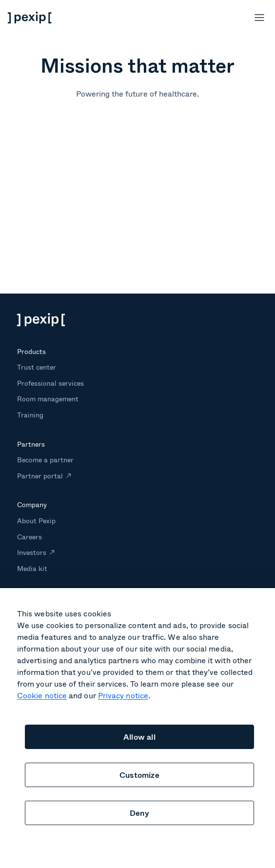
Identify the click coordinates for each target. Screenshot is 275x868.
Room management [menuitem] (48, 399)
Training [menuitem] (30, 415)
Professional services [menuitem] (51, 383)
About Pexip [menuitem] (36, 521)
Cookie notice (42, 695)
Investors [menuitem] (32, 552)
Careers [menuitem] (29, 537)
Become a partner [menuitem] (46, 460)
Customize (139, 775)
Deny (139, 813)
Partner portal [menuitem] (40, 476)
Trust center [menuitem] (37, 367)
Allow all (139, 737)
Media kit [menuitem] (32, 568)
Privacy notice (123, 695)
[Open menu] (259, 18)
